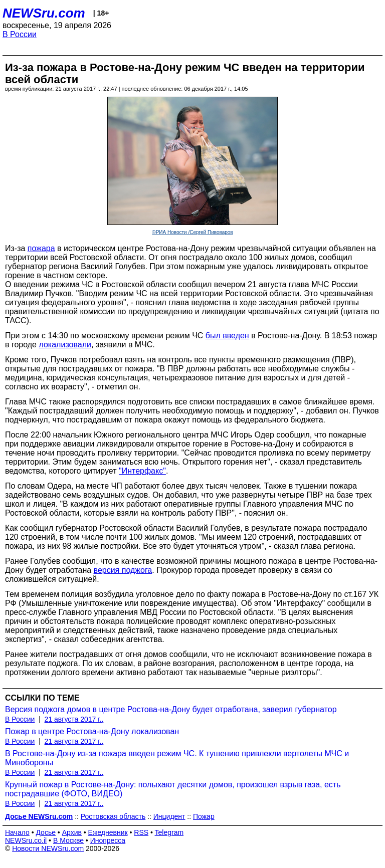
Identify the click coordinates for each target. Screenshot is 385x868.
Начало (17, 832)
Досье (46, 832)
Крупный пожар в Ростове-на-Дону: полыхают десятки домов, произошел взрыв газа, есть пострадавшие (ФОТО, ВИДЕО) (173, 789)
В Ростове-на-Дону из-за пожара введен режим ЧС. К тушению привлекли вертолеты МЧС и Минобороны (177, 758)
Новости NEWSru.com (48, 848)
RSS (141, 832)
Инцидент (169, 816)
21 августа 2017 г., (74, 719)
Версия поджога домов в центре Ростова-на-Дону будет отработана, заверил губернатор (171, 709)
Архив (72, 832)
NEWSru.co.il (26, 840)
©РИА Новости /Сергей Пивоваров (192, 232)
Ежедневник (108, 832)
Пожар (204, 816)
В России (20, 34)
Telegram (169, 832)
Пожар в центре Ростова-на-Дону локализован (92, 731)
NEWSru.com (44, 13)
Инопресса (108, 840)
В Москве (68, 840)
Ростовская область (113, 816)
